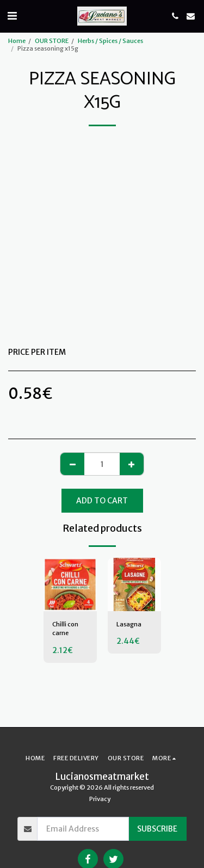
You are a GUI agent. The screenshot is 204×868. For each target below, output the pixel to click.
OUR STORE (52, 41)
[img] (70, 584)
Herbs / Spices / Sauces (110, 41)
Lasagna (129, 624)
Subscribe (157, 829)
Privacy (100, 799)
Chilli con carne (65, 629)
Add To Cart (102, 501)
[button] (12, 16)
